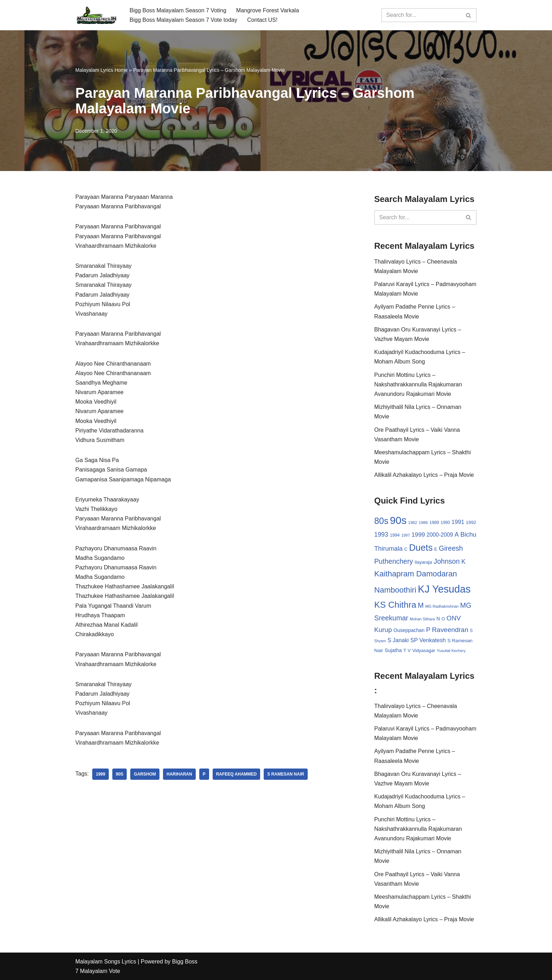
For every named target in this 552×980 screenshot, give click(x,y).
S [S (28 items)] (471, 631)
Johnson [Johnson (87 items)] (447, 561)
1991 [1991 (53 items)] (458, 522)
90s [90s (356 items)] (398, 520)
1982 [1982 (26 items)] (412, 523)
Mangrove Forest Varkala (268, 10)
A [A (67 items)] (457, 535)
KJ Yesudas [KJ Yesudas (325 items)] (444, 589)
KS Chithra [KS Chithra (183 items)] (395, 605)
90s (120, 774)
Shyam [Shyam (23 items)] (380, 641)
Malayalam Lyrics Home (102, 70)
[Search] (421, 15)
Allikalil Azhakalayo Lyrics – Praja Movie (424, 475)
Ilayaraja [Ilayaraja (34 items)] (423, 562)
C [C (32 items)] (406, 549)
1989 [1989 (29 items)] (434, 523)
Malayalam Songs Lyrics (106, 962)
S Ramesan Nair (286, 774)
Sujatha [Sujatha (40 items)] (393, 650)
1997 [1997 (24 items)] (406, 535)
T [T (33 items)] (405, 650)
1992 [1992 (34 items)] (471, 522)
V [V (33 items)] (409, 650)
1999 (101, 774)
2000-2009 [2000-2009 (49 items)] (440, 535)
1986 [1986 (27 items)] (423, 522)
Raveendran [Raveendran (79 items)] (450, 630)
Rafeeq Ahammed (237, 774)
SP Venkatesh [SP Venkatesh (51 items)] (428, 640)
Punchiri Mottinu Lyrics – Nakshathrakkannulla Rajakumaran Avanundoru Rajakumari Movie (418, 384)
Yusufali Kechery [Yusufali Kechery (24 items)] (451, 651)
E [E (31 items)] (436, 549)
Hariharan (179, 774)
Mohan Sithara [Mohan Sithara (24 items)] (422, 619)
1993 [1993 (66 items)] (381, 535)
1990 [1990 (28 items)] (446, 523)
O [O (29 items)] (443, 619)
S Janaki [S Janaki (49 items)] (398, 640)
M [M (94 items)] (421, 605)
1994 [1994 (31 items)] (395, 535)
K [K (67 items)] (463, 562)
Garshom (145, 774)
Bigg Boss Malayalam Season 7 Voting (178, 10)
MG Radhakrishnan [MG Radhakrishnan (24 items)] (442, 606)
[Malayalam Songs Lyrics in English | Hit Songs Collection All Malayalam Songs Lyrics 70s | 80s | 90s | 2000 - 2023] (96, 15)
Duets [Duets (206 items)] (421, 548)
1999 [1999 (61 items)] (418, 535)
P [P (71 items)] (428, 630)
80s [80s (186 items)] (381, 521)
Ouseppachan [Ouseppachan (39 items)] (409, 630)
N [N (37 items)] (438, 619)
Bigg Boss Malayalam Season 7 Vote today (183, 20)
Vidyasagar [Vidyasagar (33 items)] (424, 650)
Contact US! (262, 20)
